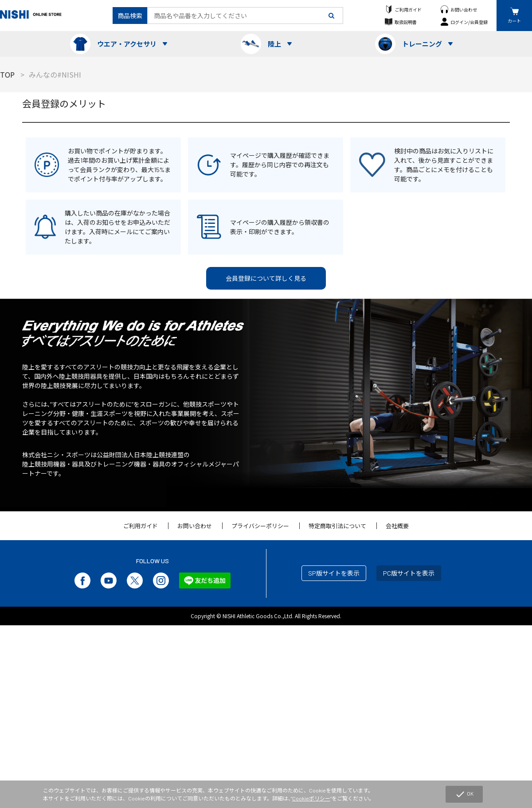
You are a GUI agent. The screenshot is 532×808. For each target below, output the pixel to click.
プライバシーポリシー (260, 526)
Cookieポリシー (311, 798)
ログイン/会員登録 (469, 22)
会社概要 (397, 526)
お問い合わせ (464, 10)
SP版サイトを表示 (334, 573)
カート (514, 21)
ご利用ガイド (408, 10)
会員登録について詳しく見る (266, 278)
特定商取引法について (337, 526)
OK (464, 794)
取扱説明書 (406, 22)
